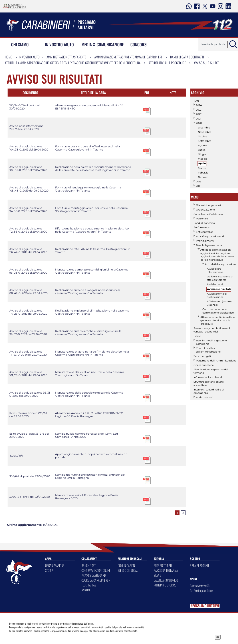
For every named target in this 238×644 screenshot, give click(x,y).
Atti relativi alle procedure (167, 63)
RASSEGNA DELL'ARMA (166, 570)
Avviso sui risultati (207, 63)
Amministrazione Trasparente (66, 57)
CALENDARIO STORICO (166, 580)
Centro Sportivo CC (200, 586)
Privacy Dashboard (35, 637)
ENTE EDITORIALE (163, 565)
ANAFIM (86, 590)
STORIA (49, 570)
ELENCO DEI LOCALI (128, 570)
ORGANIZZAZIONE (55, 565)
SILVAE (157, 575)
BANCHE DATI (89, 565)
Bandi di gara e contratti (187, 57)
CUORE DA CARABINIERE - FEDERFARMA (96, 583)
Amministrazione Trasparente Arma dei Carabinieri (128, 57)
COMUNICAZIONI (127, 565)
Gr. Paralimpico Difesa (201, 591)
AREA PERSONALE (200, 565)
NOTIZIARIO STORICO (165, 585)
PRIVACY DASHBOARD (94, 575)
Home (8, 57)
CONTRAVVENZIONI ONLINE (96, 570)
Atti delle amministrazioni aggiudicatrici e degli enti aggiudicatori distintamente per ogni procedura (73, 63)
